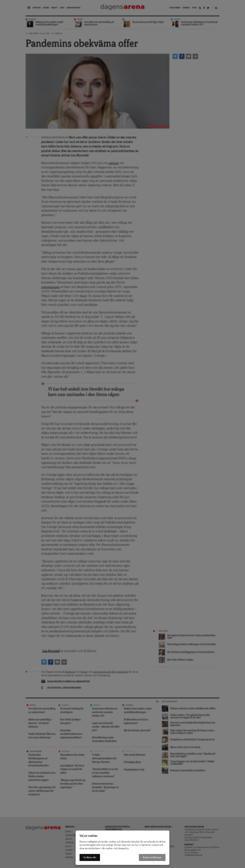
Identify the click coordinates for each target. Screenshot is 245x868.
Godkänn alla (90, 857)
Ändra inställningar (152, 857)
